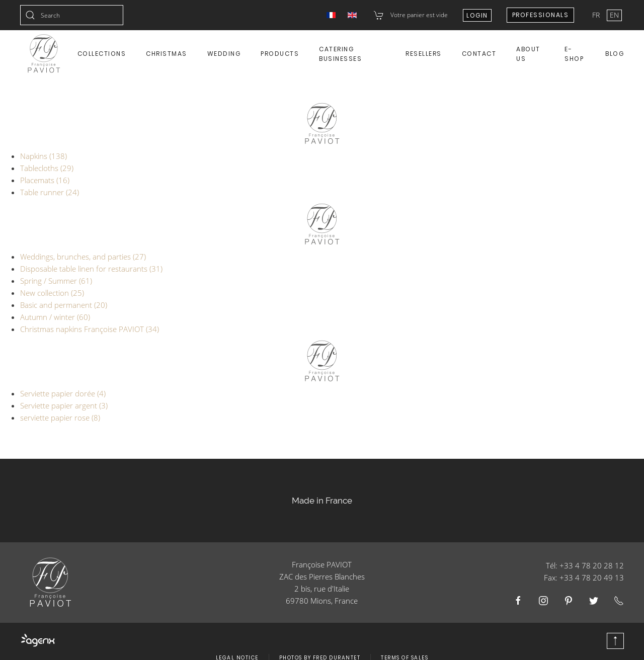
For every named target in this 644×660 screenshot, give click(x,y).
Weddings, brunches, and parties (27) (83, 257)
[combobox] (72, 15)
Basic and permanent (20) (64, 305)
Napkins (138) (44, 156)
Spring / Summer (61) (56, 281)
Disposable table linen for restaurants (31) (91, 269)
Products (280, 54)
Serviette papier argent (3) (64, 405)
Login (477, 15)
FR (597, 15)
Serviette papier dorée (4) (63, 393)
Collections (102, 54)
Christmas (167, 54)
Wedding (224, 54)
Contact (479, 54)
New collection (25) (52, 293)
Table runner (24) (50, 192)
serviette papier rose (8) (60, 418)
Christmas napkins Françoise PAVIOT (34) (90, 329)
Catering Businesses (340, 54)
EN (614, 15)
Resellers (424, 54)
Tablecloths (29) (47, 168)
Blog (615, 54)
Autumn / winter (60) (55, 317)
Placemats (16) (45, 180)
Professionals (541, 15)
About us (528, 54)
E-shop (574, 54)
